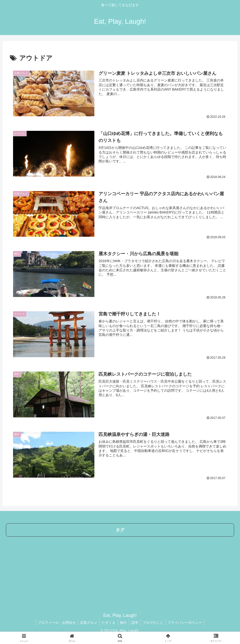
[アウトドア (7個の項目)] (65, 565)
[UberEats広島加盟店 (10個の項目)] (169, 557)
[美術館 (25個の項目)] (87, 548)
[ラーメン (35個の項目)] (159, 540)
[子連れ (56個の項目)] (71, 540)
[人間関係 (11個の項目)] (120, 557)
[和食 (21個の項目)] (14, 557)
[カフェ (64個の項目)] (51, 540)
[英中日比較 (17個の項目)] (34, 557)
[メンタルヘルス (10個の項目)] (219, 557)
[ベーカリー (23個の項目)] (180, 548)
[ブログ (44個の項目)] (90, 540)
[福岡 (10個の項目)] (195, 557)
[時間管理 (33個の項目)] (198, 540)
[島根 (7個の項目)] (87, 565)
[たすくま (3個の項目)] (168, 582)
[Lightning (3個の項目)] (120, 582)
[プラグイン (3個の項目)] (45, 582)
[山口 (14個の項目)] (101, 557)
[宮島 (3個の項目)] (70, 582)
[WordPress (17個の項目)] (59, 557)
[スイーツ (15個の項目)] (82, 557)
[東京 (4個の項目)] (41, 573)
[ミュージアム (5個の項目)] (192, 565)
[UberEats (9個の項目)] (39, 565)
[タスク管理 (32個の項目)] (221, 540)
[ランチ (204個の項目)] (32, 540)
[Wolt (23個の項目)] (160, 548)
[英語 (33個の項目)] (178, 540)
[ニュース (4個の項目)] (125, 573)
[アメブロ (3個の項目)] (94, 582)
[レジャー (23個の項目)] (223, 548)
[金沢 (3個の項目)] (226, 573)
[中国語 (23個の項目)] (203, 548)
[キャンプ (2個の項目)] (221, 582)
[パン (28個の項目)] (70, 548)
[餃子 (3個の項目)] (210, 573)
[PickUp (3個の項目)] (18, 582)
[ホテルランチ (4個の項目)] (189, 573)
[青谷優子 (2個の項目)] (194, 582)
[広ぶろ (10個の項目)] (16, 565)
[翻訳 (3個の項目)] (144, 582)
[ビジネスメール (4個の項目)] (65, 573)
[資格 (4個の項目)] (106, 573)
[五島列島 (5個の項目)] (165, 565)
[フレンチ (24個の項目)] (141, 548)
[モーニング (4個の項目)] (221, 565)
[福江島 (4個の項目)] (89, 573)
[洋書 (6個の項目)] (105, 565)
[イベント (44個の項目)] (111, 540)
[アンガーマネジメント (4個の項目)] (155, 573)
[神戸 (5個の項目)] (123, 565)
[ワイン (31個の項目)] (15, 548)
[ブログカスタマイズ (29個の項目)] (43, 548)
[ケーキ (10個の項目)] (141, 557)
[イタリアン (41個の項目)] (135, 540)
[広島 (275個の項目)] (14, 540)
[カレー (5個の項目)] (143, 565)
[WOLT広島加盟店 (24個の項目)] (113, 548)
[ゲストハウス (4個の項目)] (20, 573)
